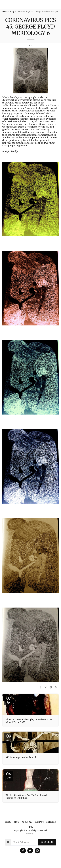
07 (9, 700)
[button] (57, 5)
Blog (12, 11)
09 (9, 738)
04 (9, 775)
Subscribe (47, 842)
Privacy (30, 834)
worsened (41, 132)
